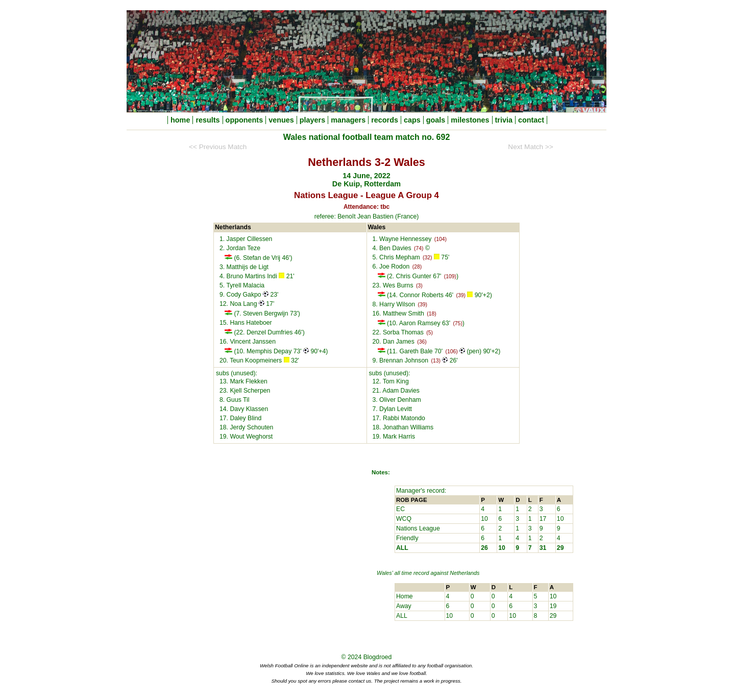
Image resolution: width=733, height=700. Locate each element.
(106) (451, 352)
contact (531, 120)
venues (281, 120)
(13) (435, 361)
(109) (450, 276)
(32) (427, 258)
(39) (461, 295)
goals (436, 120)
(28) (417, 267)
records (385, 120)
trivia (504, 120)
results (207, 120)
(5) (430, 333)
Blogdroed (378, 657)
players (312, 120)
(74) (419, 248)
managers (348, 120)
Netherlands (465, 573)
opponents (245, 120)
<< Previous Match (218, 147)
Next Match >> (530, 147)
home (180, 120)
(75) (457, 323)
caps (412, 120)
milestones (470, 120)
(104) (441, 239)
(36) (422, 342)
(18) (431, 314)
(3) (419, 286)
